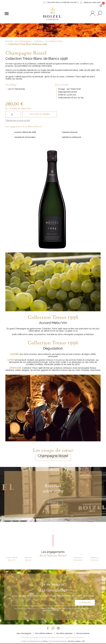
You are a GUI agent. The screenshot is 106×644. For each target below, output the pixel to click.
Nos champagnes (24, 633)
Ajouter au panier (40, 114)
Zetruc (45, 641)
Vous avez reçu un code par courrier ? (60, 2)
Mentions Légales (75, 641)
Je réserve (53, 503)
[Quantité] (13, 114)
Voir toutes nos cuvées (53, 458)
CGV (83, 641)
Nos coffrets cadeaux (44, 633)
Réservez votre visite (90, 2)
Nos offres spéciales (64, 633)
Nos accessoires (83, 633)
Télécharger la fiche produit (18, 120)
